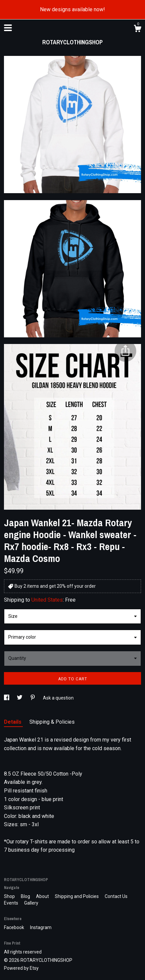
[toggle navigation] (8, 28)
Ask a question (58, 698)
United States (47, 600)
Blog (26, 896)
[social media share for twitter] (20, 698)
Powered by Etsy (21, 968)
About (43, 896)
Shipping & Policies (52, 722)
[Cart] (137, 29)
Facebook (15, 927)
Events (12, 903)
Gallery (31, 903)
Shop (10, 896)
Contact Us (116, 896)
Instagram (41, 927)
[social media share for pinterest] (33, 698)
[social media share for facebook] (7, 698)
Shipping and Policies (77, 896)
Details (13, 722)
